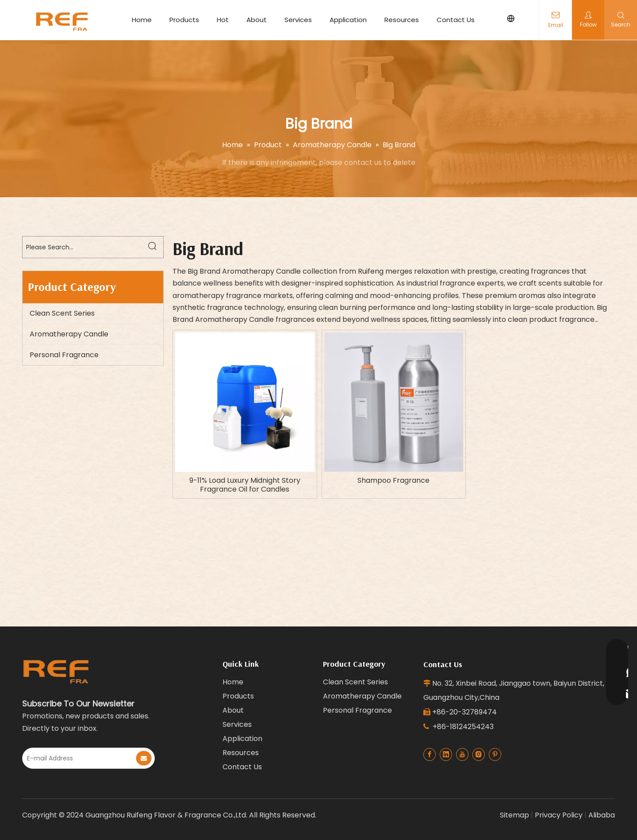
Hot (223, 20)
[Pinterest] (495, 754)
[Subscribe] (144, 758)
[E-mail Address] (79, 758)
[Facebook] (430, 754)
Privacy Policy (559, 815)
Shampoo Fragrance (393, 481)
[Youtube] (462, 754)
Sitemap (514, 815)
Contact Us (456, 20)
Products (184, 20)
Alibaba (602, 815)
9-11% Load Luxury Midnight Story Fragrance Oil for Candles (245, 485)
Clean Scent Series (62, 313)
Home (142, 20)
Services (298, 20)
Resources (402, 20)
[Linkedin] (446, 754)
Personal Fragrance (64, 355)
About (257, 20)
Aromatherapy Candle (69, 334)
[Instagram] (479, 754)
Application (348, 20)
